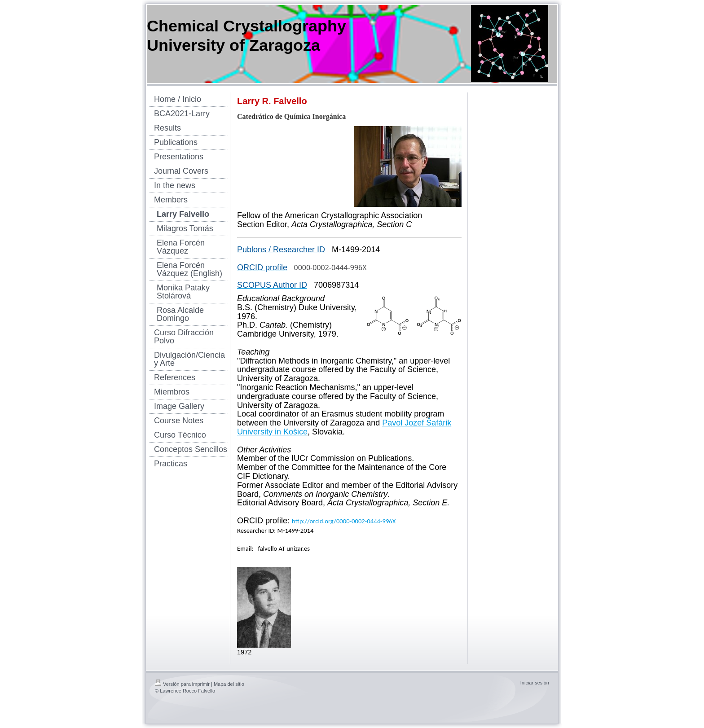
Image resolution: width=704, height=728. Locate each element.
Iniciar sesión (535, 683)
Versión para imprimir (182, 684)
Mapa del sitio (229, 684)
